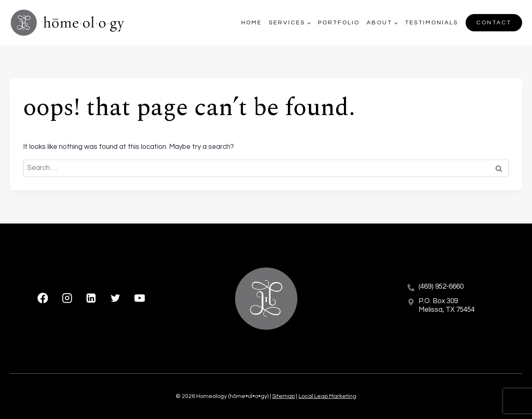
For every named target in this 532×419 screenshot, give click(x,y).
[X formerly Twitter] (115, 298)
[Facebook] (43, 298)
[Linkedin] (91, 298)
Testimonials (432, 23)
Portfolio (339, 23)
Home (252, 23)
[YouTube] (140, 298)
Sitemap (284, 396)
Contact (494, 23)
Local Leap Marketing (327, 396)
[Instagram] (67, 298)
